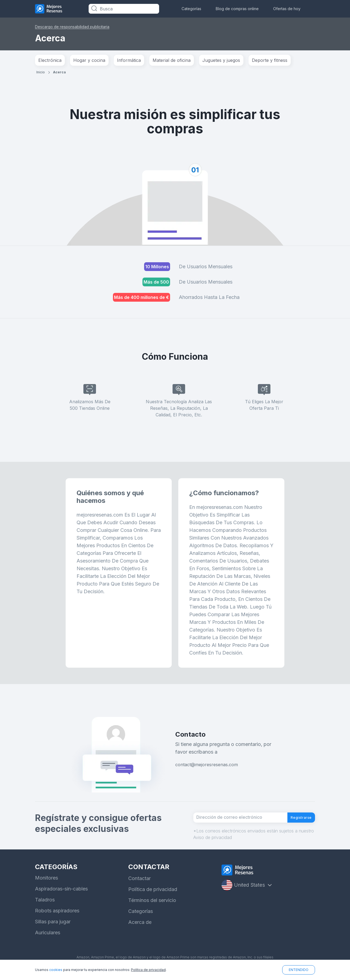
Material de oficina (172, 60)
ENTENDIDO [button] (299, 970)
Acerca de (140, 927)
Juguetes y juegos (221, 60)
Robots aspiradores (57, 916)
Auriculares (48, 938)
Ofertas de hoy (287, 9)
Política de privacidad (153, 894)
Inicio (41, 72)
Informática (129, 60)
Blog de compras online (237, 9)
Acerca (59, 72)
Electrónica (50, 60)
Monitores (46, 883)
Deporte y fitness (270, 60)
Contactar (139, 884)
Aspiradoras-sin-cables (61, 894)
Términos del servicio (152, 905)
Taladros (45, 905)
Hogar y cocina (89, 60)
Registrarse (297, 820)
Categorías (191, 9)
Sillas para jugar (53, 927)
